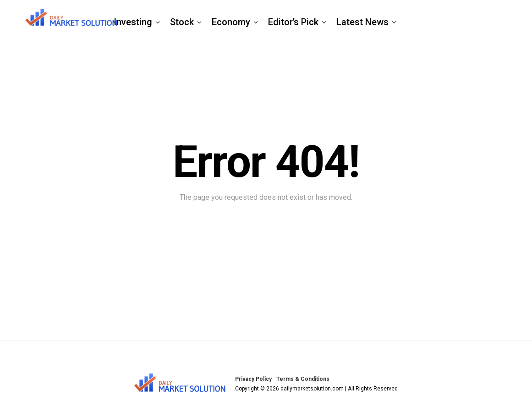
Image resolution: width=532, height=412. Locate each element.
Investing (133, 22)
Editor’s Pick (293, 22)
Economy (231, 22)
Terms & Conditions (303, 379)
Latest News (362, 22)
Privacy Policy (253, 379)
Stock (182, 22)
